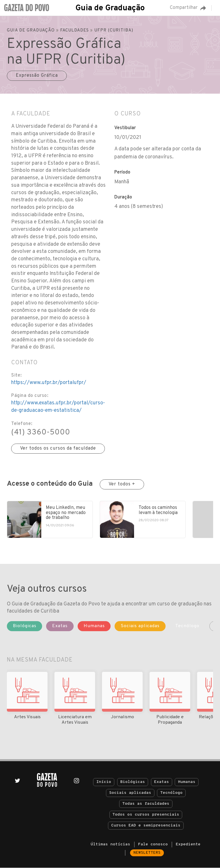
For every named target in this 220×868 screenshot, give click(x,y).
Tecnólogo (171, 793)
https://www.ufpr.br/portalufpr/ (49, 383)
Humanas (186, 782)
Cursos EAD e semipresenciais (146, 826)
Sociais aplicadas (130, 793)
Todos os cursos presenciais (146, 815)
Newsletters (147, 853)
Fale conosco (153, 845)
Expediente (188, 845)
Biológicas (133, 782)
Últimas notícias (110, 845)
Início (104, 782)
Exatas (162, 782)
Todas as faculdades (146, 804)
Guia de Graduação (110, 8)
